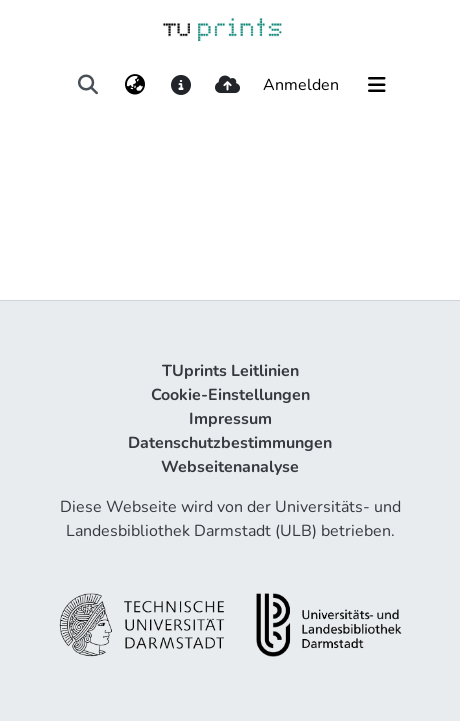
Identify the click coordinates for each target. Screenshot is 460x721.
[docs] (180, 85)
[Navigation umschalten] (377, 85)
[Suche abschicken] (88, 85)
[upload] (227, 85)
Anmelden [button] (302, 85)
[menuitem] (134, 85)
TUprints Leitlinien (230, 371)
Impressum (230, 419)
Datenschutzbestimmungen (230, 443)
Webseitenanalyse (230, 467)
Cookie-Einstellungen (230, 395)
